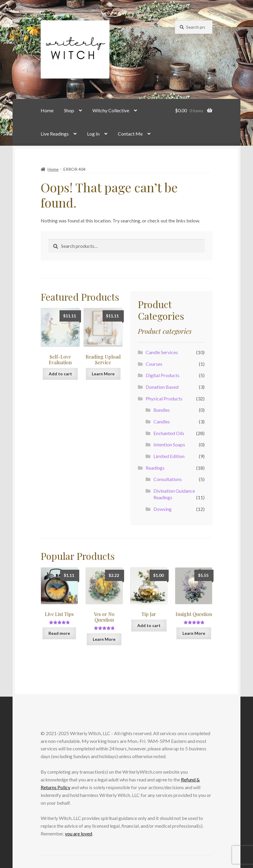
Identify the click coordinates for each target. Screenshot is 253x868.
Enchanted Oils (169, 433)
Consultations (168, 479)
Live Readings (55, 134)
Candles (162, 421)
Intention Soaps (169, 444)
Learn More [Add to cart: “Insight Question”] (194, 633)
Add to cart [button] (60, 374)
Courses (154, 364)
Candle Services (162, 352)
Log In (93, 134)
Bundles (162, 410)
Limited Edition (169, 456)
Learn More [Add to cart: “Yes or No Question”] (104, 639)
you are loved (79, 834)
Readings (155, 468)
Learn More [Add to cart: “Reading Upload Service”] (103, 374)
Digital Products (163, 375)
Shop (69, 110)
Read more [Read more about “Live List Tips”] (59, 633)
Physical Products (164, 398)
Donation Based (162, 387)
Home (47, 110)
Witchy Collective (111, 110)
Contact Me (130, 134)
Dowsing (163, 509)
